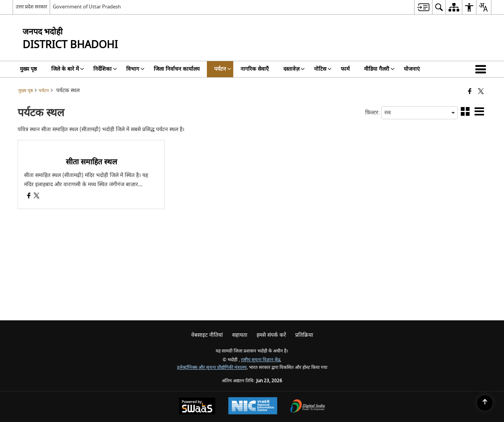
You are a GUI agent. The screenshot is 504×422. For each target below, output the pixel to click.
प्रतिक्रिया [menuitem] (304, 335)
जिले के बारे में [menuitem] (68, 69)
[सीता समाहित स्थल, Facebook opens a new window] (29, 197)
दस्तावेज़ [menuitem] (294, 69)
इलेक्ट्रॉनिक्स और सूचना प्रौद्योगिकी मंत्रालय (212, 368)
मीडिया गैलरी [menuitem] (379, 69)
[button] (482, 69)
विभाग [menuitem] (135, 69)
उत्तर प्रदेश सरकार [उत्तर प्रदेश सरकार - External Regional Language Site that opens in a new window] (31, 7)
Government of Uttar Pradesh (87, 7)
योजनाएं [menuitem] (412, 69)
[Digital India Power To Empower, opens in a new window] (308, 407)
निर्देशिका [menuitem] (105, 69)
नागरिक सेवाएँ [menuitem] (255, 69)
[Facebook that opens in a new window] (470, 92)
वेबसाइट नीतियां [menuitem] (207, 335)
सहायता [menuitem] (240, 335)
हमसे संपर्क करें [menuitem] (271, 335)
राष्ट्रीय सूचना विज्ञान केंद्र (261, 360)
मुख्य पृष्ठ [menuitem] (28, 69)
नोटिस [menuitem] (323, 69)
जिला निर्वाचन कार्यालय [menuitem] (177, 69)
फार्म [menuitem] (345, 69)
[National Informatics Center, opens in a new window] (253, 407)
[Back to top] (485, 403)
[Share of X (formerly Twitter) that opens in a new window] (481, 92)
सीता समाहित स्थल (91, 162)
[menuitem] (423, 7)
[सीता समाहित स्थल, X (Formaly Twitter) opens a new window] (37, 197)
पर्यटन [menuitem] (223, 69)
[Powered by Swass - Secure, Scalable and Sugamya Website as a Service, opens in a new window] (197, 407)
